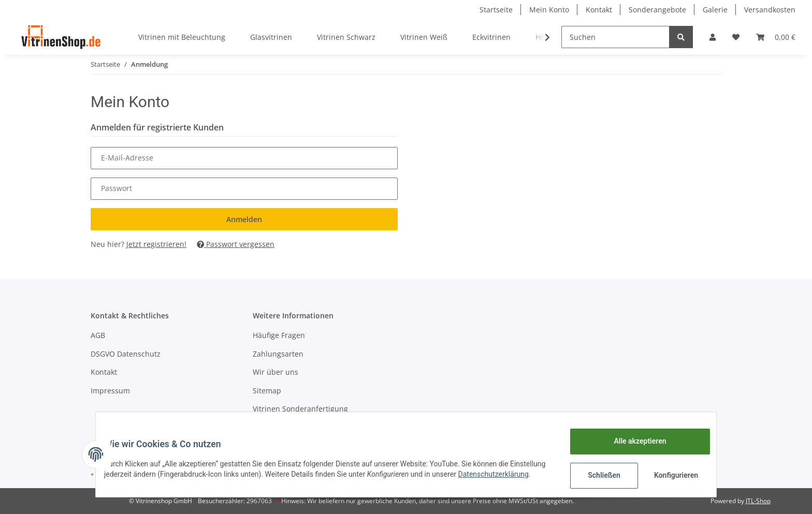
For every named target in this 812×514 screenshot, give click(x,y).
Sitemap (267, 391)
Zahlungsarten (278, 354)
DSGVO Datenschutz (126, 354)
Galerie (715, 10)
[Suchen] (615, 37)
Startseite (496, 10)
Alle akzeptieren (632, 441)
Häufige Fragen (279, 335)
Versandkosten (770, 10)
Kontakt (599, 10)
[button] (713, 37)
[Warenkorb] (776, 37)
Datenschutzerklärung (148, 479)
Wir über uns (275, 372)
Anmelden (244, 219)
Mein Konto (549, 10)
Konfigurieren (669, 475)
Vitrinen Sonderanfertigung (300, 409)
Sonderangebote (657, 10)
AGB (98, 335)
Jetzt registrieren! (156, 244)
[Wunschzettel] (736, 37)
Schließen (596, 475)
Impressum (110, 391)
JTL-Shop (758, 501)
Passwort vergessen (236, 244)
